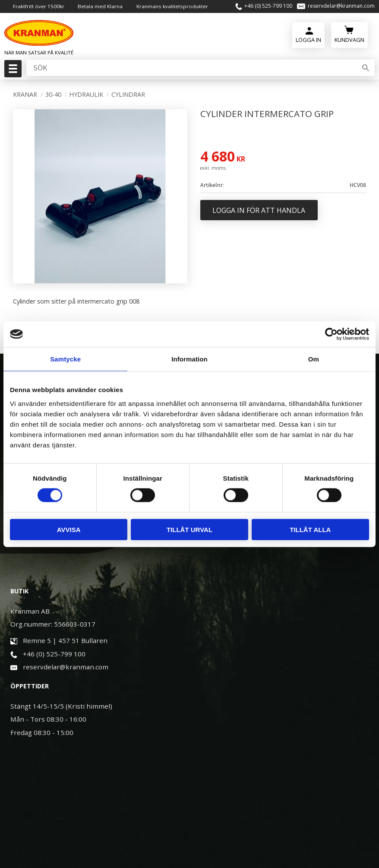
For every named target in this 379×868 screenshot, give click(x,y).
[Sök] (366, 69)
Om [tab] (314, 359)
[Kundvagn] (349, 35)
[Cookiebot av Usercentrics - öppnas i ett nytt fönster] (331, 334)
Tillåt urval (189, 529)
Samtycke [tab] (65, 359)
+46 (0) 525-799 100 (268, 6)
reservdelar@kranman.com (341, 6)
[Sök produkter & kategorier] (191, 69)
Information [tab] (189, 359)
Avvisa (69, 529)
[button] (12, 71)
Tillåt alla (310, 529)
